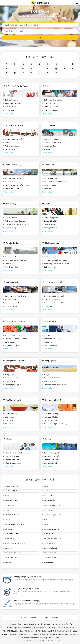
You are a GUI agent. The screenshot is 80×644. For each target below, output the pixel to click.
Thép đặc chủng (50, 185)
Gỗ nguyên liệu (10, 374)
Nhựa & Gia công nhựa (15, 321)
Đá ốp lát (8, 264)
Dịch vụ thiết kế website (27, 601)
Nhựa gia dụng (10, 228)
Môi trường (9, 529)
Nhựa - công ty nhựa (12, 335)
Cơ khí (47, 86)
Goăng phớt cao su (51, 228)
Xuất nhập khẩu (12, 282)
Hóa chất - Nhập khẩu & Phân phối (17, 453)
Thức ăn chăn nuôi (51, 381)
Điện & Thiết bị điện (11, 500)
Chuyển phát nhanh (12, 189)
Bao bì (46, 486)
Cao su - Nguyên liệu (52, 218)
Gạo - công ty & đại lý (52, 378)
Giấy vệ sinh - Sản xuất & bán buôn (57, 303)
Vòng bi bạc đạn (50, 146)
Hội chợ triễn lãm (11, 110)
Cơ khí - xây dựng (50, 110)
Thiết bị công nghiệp (51, 139)
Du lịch (48, 439)
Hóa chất (9, 439)
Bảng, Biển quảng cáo (13, 103)
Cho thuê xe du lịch (51, 460)
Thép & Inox (50, 165)
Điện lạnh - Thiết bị (51, 414)
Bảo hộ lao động (52, 243)
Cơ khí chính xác (50, 103)
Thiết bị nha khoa (50, 345)
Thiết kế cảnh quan (12, 146)
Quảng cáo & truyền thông (17, 86)
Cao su (48, 204)
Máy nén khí (48, 149)
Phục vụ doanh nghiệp (52, 505)
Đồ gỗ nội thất (10, 381)
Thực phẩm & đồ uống (12, 553)
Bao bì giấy (48, 306)
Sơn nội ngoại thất (12, 267)
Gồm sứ (8, 424)
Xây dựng (8, 562)
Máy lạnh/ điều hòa (51, 417)
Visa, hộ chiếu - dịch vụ (52, 463)
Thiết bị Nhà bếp (11, 218)
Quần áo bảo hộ (50, 267)
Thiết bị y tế (48, 342)
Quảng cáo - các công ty (14, 100)
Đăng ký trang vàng (27, 577)
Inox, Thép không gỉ (51, 178)
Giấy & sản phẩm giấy (54, 282)
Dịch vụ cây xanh (11, 149)
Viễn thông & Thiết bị (51, 558)
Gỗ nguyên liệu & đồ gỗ (16, 361)
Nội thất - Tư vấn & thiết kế (15, 139)
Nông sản (47, 374)
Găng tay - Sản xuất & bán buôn (56, 260)
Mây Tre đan (9, 417)
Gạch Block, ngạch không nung (16, 260)
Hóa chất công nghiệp (13, 456)
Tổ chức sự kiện (10, 107)
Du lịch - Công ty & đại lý (53, 453)
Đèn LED (8, 143)
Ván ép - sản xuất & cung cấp (15, 378)
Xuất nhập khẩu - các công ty (15, 296)
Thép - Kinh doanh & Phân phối (55, 182)
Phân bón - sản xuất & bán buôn (56, 385)
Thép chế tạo (49, 189)
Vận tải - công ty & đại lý (14, 178)
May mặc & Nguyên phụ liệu (14, 524)
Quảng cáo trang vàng (27, 588)
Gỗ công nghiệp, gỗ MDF (14, 385)
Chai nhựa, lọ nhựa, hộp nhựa (16, 339)
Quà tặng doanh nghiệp (52, 539)
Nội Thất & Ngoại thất (15, 125)
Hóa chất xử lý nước (12, 460)
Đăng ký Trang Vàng (31, 617)
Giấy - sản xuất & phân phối (54, 296)
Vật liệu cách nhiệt (51, 420)
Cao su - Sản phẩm (51, 221)
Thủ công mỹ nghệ (13, 400)
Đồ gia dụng (11, 204)
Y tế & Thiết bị (51, 321)
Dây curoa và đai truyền (53, 143)
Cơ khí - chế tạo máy (51, 107)
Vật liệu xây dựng (13, 243)
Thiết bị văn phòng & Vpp (52, 553)
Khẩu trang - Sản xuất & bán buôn (56, 264)
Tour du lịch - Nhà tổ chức (53, 456)
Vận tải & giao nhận (14, 165)
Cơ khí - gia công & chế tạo (54, 100)
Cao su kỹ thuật (50, 224)
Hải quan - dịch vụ (11, 306)
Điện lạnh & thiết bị (53, 400)
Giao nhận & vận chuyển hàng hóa (17, 185)
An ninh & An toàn (11, 486)
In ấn (45, 519)
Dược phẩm (48, 335)
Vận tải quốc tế (10, 299)
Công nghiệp (50, 125)
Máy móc (47, 524)
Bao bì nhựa (9, 342)
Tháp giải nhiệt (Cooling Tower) (55, 424)
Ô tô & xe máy (9, 539)
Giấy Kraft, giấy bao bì (52, 299)
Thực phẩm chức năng (52, 339)
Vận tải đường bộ (11, 182)
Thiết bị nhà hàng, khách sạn (15, 221)
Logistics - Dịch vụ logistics (14, 303)
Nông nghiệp (50, 361)
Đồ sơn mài (9, 420)
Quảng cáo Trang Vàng (51, 617)
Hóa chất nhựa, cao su (13, 463)
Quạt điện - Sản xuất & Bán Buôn (17, 224)
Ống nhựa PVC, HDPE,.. (13, 345)
